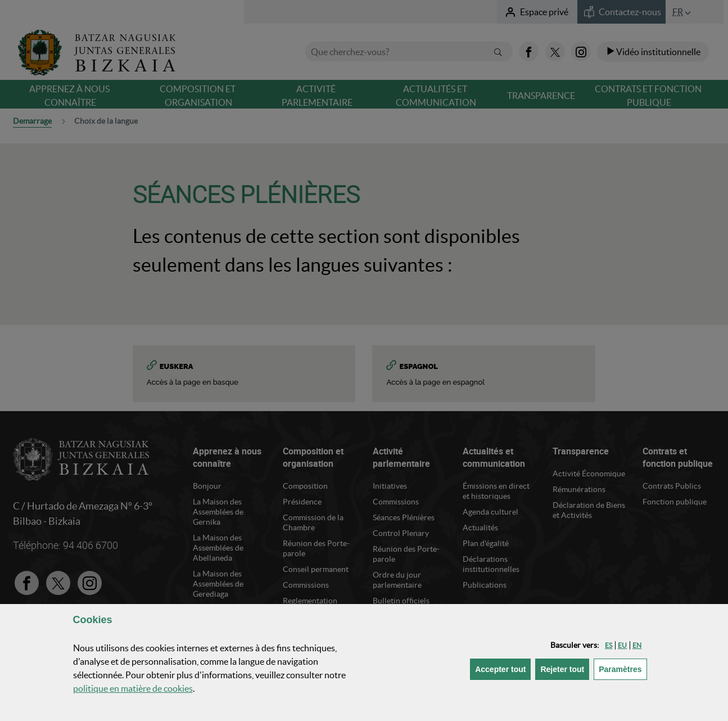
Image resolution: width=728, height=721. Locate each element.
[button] (609, 645)
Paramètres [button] (623, 668)
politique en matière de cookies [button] (133, 688)
